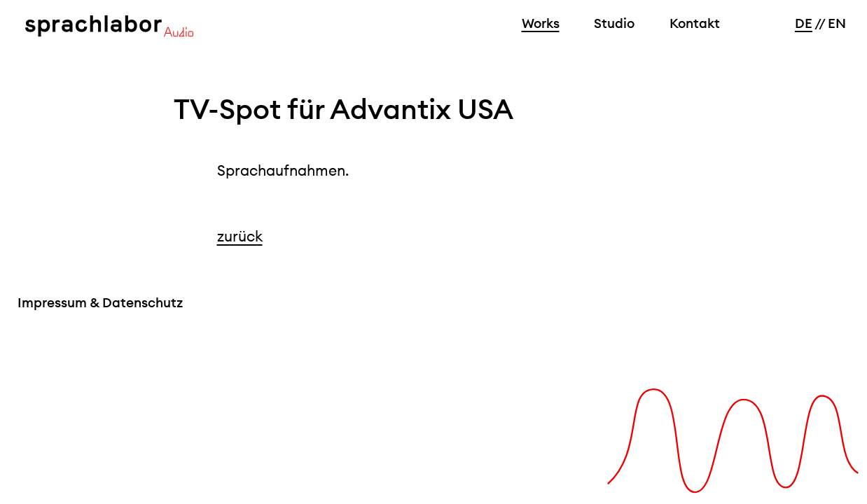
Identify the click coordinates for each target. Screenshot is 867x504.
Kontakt (695, 23)
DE (804, 23)
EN (837, 23)
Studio (614, 23)
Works (541, 23)
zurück (240, 236)
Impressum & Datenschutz (100, 302)
